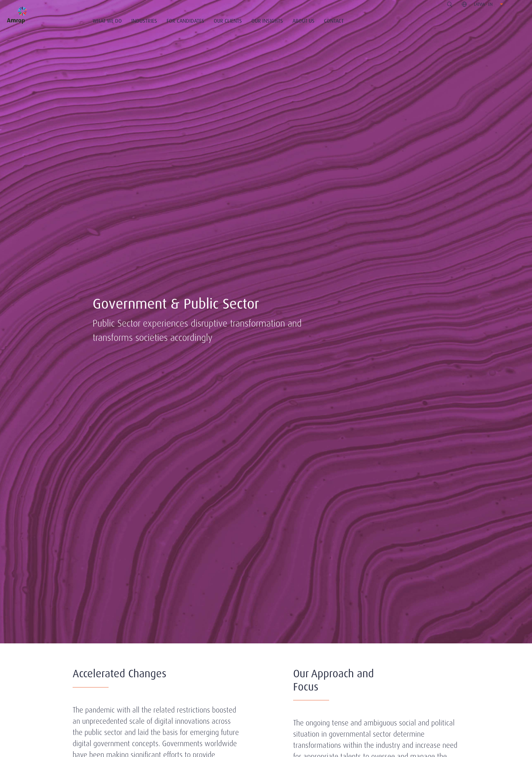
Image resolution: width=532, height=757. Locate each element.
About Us (303, 21)
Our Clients (228, 21)
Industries (144, 21)
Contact (334, 21)
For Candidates (185, 21)
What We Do (107, 21)
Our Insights (267, 21)
